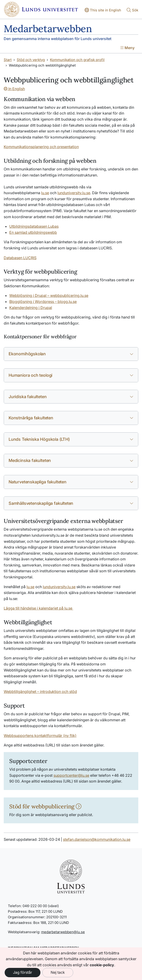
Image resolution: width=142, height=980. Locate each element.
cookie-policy (102, 965)
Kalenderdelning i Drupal (31, 308)
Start (8, 60)
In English (14, 89)
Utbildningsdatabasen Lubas (34, 226)
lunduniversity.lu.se (59, 587)
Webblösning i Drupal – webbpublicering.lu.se (49, 295)
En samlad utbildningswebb (33, 232)
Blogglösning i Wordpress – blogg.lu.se (43, 302)
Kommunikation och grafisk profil (77, 60)
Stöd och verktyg (31, 60)
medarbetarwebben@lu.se (63, 932)
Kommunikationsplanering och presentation (41, 147)
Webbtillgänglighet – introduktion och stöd (40, 692)
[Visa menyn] (127, 48)
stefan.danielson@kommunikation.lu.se (97, 839)
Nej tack (58, 972)
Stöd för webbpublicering (45, 806)
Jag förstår (23, 972)
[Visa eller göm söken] (132, 10)
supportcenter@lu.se (71, 775)
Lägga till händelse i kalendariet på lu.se (38, 608)
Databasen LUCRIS (20, 258)
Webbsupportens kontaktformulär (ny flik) (40, 736)
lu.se (30, 587)
